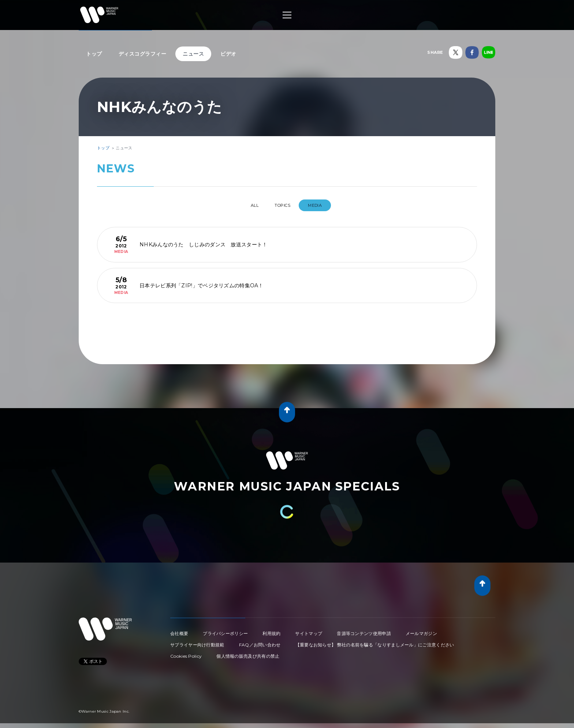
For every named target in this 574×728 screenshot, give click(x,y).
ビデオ (228, 54)
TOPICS (284, 205)
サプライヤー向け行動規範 (197, 642)
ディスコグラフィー (143, 54)
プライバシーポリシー (225, 630)
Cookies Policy (186, 653)
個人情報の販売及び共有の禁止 (248, 653)
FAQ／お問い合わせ (260, 642)
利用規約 (271, 630)
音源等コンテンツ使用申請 (364, 630)
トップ (94, 54)
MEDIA (323, 205)
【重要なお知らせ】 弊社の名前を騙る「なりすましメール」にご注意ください (375, 642)
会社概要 (179, 630)
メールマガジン (421, 630)
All (248, 205)
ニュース (193, 54)
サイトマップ (309, 630)
